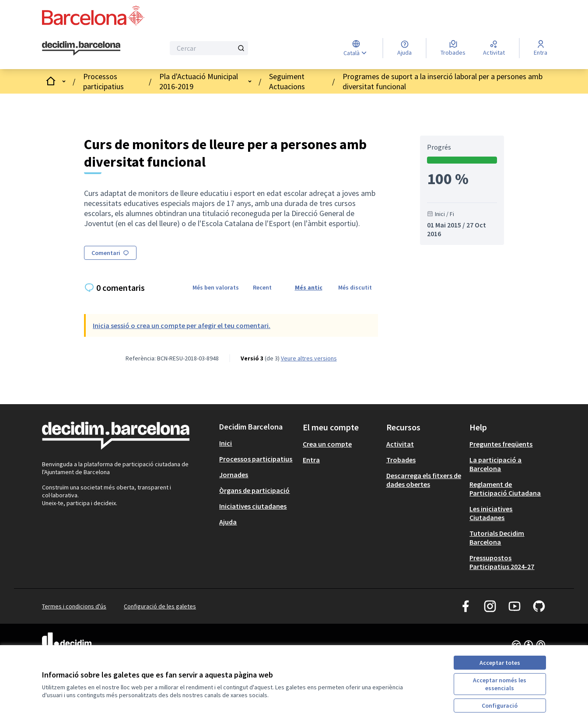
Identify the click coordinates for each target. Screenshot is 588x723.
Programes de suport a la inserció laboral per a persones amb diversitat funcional (443, 81)
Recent (262, 287)
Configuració (500, 706)
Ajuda (228, 522)
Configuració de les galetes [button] (160, 606)
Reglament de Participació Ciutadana (505, 489)
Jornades (234, 475)
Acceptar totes (500, 663)
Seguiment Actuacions (287, 81)
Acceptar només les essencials (500, 684)
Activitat (400, 444)
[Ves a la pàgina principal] (81, 49)
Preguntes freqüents (501, 444)
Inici (226, 443)
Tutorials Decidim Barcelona (497, 538)
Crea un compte (327, 444)
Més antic (309, 287)
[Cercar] (209, 48)
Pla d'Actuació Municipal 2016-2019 (199, 81)
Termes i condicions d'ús (74, 606)
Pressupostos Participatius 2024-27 (502, 562)
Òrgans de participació (254, 490)
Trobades (401, 460)
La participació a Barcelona (495, 464)
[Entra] (541, 48)
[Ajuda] (404, 48)
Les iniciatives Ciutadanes (491, 513)
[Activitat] (494, 48)
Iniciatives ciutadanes (253, 506)
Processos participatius (103, 81)
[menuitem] (257, 443)
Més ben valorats (216, 287)
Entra (311, 460)
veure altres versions (309, 358)
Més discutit (355, 287)
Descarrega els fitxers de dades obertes (424, 480)
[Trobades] (453, 48)
